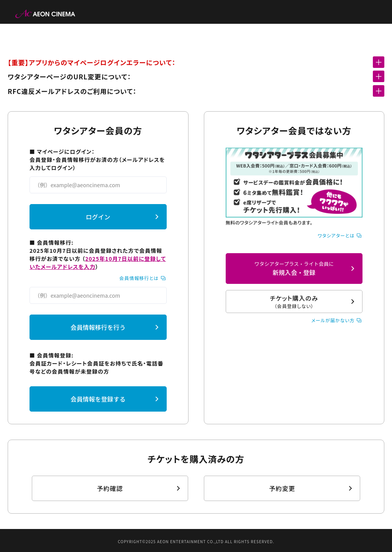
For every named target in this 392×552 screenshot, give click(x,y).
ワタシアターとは (336, 235)
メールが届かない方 (333, 320)
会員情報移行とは (139, 278)
